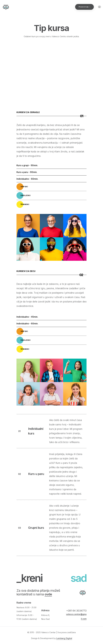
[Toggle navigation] (99, 7)
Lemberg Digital (64, 638)
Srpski (22, 187)
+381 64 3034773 (76, 611)
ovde (48, 594)
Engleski (23, 195)
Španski (23, 204)
